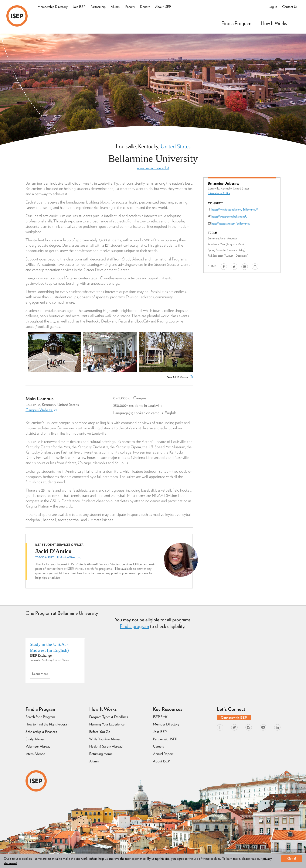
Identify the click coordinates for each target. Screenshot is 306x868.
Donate (145, 7)
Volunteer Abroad (38, 746)
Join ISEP (79, 7)
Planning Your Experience (107, 724)
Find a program (134, 626)
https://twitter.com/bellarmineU (229, 216)
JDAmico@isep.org (69, 557)
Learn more (41, 675)
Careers (158, 746)
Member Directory (166, 724)
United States (176, 146)
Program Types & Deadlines (109, 717)
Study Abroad (35, 739)
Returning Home (101, 754)
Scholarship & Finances (41, 732)
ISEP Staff (160, 717)
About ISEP (163, 7)
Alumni (115, 7)
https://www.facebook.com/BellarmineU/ (235, 209)
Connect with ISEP (234, 717)
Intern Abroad (35, 754)
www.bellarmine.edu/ (153, 168)
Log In (273, 7)
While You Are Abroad (105, 739)
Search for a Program (40, 717)
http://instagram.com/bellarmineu (231, 223)
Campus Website (41, 410)
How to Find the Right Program (47, 724)
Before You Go (100, 732)
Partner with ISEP (165, 739)
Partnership (98, 7)
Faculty (130, 7)
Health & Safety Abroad (106, 746)
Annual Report (163, 754)
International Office (219, 193)
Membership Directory (53, 7)
